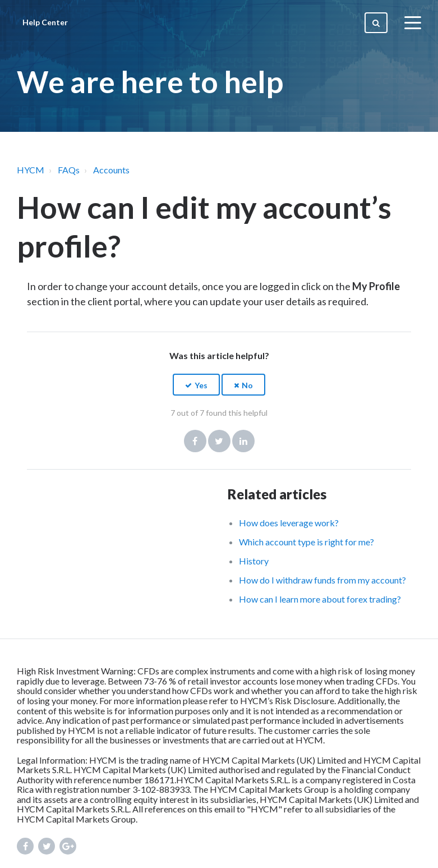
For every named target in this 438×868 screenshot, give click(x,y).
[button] (196, 385)
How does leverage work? (289, 523)
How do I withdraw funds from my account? (322, 580)
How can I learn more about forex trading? (320, 599)
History (254, 561)
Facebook (195, 441)
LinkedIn (243, 441)
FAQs (69, 170)
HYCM (31, 170)
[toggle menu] (413, 22)
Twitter (219, 441)
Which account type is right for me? (306, 542)
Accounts (111, 170)
